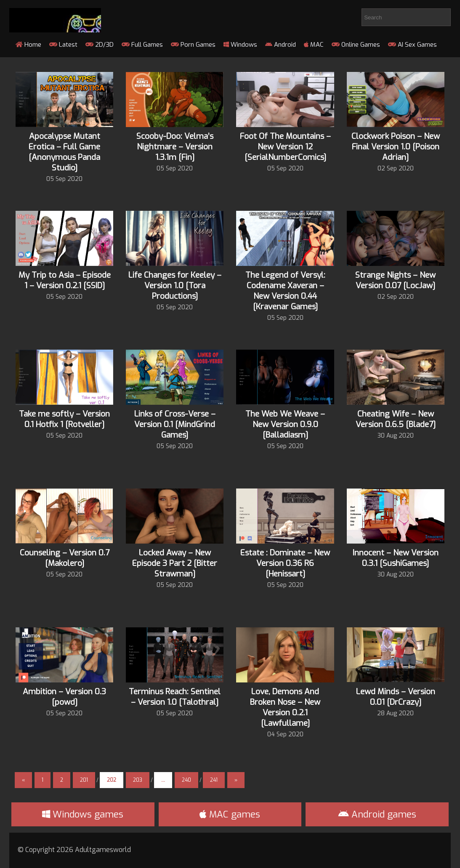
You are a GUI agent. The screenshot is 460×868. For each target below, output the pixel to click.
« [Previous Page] (23, 780)
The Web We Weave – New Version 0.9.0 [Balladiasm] (285, 424)
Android (281, 45)
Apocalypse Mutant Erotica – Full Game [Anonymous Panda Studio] (64, 152)
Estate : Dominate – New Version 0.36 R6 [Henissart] (285, 563)
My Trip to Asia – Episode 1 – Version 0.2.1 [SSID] (65, 280)
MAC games (230, 814)
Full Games (142, 45)
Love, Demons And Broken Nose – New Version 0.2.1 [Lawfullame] (285, 707)
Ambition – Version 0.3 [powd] (64, 697)
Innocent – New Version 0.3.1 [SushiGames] (396, 558)
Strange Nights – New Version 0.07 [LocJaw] (395, 280)
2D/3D (100, 45)
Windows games (83, 814)
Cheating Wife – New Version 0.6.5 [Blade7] (396, 419)
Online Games (356, 45)
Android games (377, 814)
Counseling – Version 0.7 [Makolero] (65, 558)
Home (28, 45)
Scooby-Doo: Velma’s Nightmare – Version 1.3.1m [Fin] (175, 147)
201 (84, 780)
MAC (314, 45)
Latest (63, 45)
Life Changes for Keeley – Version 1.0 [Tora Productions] (175, 285)
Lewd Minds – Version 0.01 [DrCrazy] (396, 697)
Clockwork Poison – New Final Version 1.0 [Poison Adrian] (396, 147)
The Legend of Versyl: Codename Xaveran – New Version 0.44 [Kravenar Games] (285, 291)
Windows (240, 45)
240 (186, 780)
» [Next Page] (236, 780)
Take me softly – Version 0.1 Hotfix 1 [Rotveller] (64, 419)
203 (138, 780)
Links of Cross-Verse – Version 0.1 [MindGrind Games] (175, 424)
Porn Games (193, 45)
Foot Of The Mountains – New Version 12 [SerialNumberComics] (285, 147)
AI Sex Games (412, 45)
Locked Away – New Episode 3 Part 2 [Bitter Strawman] (175, 563)
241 (214, 780)
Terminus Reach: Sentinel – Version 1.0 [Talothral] (175, 697)
